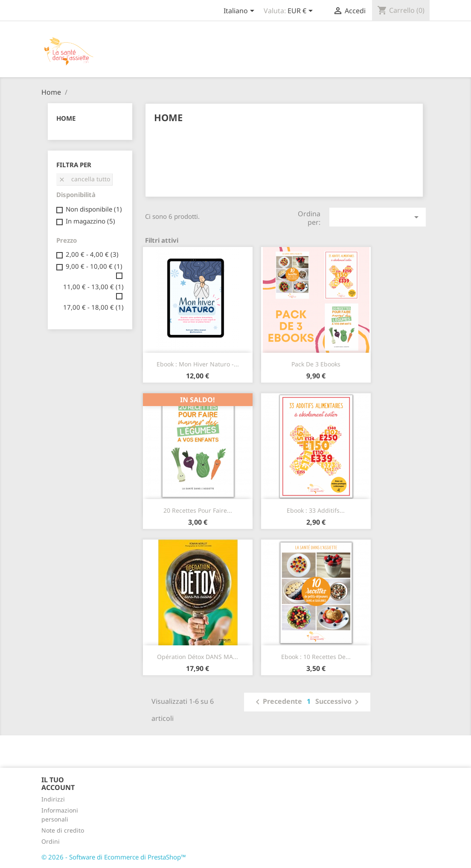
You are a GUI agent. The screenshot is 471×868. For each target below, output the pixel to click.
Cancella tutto (84, 179)
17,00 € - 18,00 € (93, 307)
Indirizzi (53, 799)
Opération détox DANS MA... (198, 657)
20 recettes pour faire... (198, 510)
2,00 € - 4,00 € (92, 254)
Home (66, 118)
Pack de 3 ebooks (316, 364)
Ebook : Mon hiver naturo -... (198, 364)
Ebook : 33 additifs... (316, 510)
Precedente (277, 702)
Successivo (339, 702)
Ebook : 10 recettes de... (316, 657)
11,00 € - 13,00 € (93, 287)
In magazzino (90, 221)
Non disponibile (94, 209)
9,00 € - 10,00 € (94, 266)
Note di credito (63, 830)
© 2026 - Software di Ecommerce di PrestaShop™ (114, 857)
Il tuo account (58, 784)
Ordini (51, 841)
